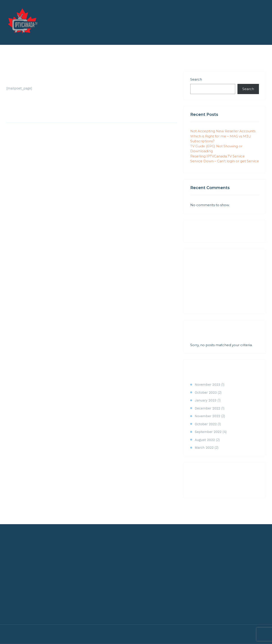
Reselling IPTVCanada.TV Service (218, 156)
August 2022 (205, 440)
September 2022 (208, 432)
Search (196, 79)
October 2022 (206, 424)
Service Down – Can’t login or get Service (225, 161)
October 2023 (206, 393)
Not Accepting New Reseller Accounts (223, 131)
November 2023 (207, 385)
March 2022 (204, 448)
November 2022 (207, 416)
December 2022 (207, 408)
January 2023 (206, 400)
